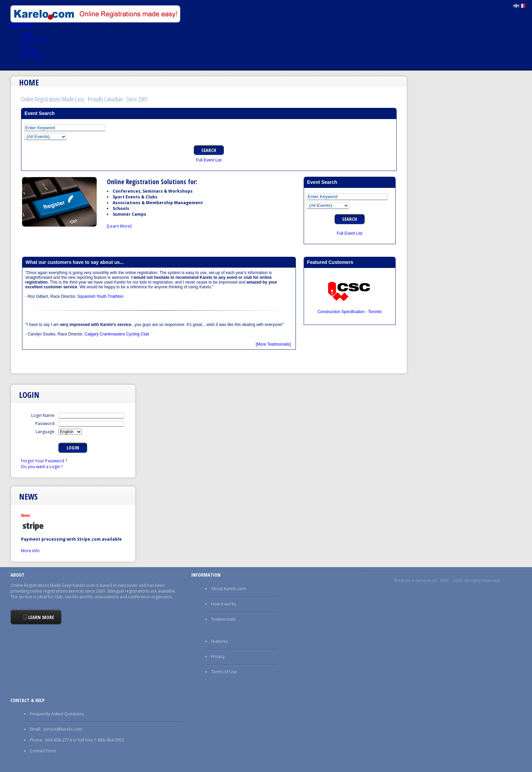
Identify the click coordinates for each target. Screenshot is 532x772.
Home (27, 33)
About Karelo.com (229, 589)
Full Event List (209, 160)
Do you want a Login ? (42, 467)
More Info (30, 551)
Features (219, 641)
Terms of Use (224, 672)
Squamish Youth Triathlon (100, 296)
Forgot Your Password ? (44, 461)
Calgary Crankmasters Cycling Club (117, 334)
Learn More (41, 617)
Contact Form (43, 751)
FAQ (25, 45)
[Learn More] (119, 226)
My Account (32, 56)
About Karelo (33, 39)
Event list (29, 50)
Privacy (218, 657)
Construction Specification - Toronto (350, 312)
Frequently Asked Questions (57, 714)
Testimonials (223, 619)
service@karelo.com (63, 729)
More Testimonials (273, 344)
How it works (223, 604)
